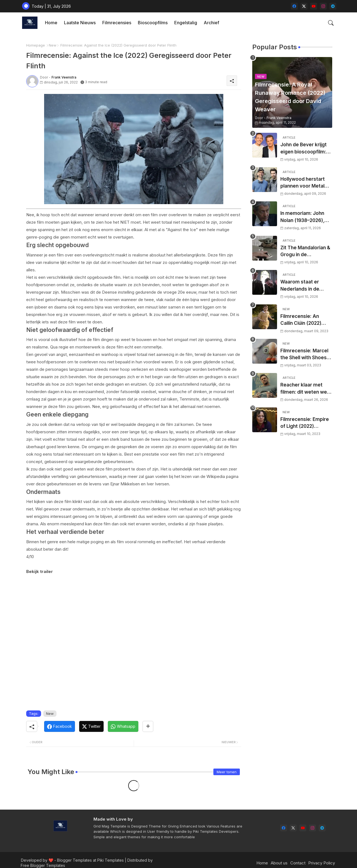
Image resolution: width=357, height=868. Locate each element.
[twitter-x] (304, 6)
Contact (298, 863)
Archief (211, 23)
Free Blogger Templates (43, 865)
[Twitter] (91, 726)
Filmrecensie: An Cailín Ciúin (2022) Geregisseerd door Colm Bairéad (303, 320)
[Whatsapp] (123, 726)
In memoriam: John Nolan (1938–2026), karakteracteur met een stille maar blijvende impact (303, 217)
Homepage (36, 45)
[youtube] (314, 6)
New (53, 45)
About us (279, 863)
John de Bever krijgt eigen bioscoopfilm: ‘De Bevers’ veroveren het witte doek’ (304, 149)
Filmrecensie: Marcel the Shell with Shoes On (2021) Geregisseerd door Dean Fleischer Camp (305, 355)
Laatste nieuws (80, 23)
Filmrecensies (117, 23)
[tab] (51, 23)
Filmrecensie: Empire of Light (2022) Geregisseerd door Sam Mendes (305, 423)
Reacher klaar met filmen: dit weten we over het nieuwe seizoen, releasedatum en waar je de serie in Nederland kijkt (306, 389)
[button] (331, 23)
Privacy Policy (322, 863)
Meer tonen (227, 772)
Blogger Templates (74, 860)
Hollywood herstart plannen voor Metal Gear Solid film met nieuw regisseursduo (305, 183)
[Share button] (148, 726)
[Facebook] (60, 726)
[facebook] (294, 6)
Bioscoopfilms (153, 23)
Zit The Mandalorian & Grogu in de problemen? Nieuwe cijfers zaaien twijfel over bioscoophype (305, 252)
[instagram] (323, 6)
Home (51, 23)
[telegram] (333, 6)
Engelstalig (186, 23)
